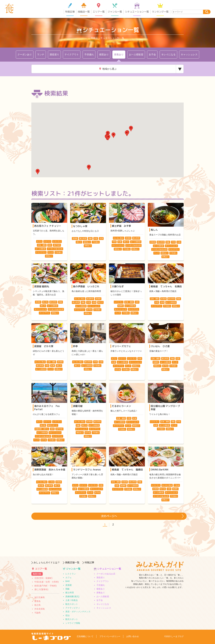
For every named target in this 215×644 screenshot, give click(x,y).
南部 (50, 245)
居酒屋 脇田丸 (42, 286)
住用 (156, 425)
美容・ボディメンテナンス (78, 612)
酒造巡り (54, 54)
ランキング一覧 (160, 12)
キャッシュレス (189, 54)
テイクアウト (72, 54)
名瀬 (101, 238)
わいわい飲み (119, 238)
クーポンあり (25, 54)
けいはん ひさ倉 (160, 346)
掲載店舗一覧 (72, 562)
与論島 (37, 613)
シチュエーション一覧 (137, 12)
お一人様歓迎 (136, 54)
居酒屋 (75, 238)
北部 (137, 302)
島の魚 (45, 302)
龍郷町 (121, 306)
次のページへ (109, 516)
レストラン (57, 241)
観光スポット (53, 425)
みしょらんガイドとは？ (47, 562)
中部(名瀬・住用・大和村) (47, 582)
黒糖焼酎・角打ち (42, 429)
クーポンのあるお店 (55, 249)
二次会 (51, 482)
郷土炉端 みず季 (121, 226)
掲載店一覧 (84, 12)
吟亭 (75, 346)
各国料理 (90, 299)
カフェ (39, 241)
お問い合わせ (133, 636)
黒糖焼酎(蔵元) (72, 596)
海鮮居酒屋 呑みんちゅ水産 (50, 470)
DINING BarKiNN (159, 470)
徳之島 (37, 605)
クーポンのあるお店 (106, 574)
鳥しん (154, 230)
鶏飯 (90, 238)
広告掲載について (85, 636)
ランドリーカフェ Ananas (87, 470)
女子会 (152, 54)
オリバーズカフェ (121, 346)
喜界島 (37, 601)
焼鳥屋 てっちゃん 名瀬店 (166, 286)
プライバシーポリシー (110, 636)
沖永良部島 (40, 609)
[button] (38, 172)
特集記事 (70, 12)
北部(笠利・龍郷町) (43, 578)
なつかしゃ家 (80, 226)
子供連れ (89, 54)
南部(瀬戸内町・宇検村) (45, 586)
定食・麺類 (42, 245)
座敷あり (119, 54)
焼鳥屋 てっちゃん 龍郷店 (127, 470)
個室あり (104, 54)
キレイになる (168, 54)
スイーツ (47, 241)
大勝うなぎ (118, 286)
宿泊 (67, 615)
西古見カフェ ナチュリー (48, 226)
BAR (68, 581)
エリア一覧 (99, 12)
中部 (96, 238)
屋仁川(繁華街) (41, 589)
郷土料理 (83, 238)
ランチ (41, 54)
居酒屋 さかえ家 (44, 346)
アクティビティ (73, 608)
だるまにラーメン (121, 406)
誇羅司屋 (78, 406)
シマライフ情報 (73, 623)
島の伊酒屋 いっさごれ (86, 286)
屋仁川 (79, 242)
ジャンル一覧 (115, 12)
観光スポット (72, 604)
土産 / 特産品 (72, 600)
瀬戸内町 (57, 245)
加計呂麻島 (40, 597)
